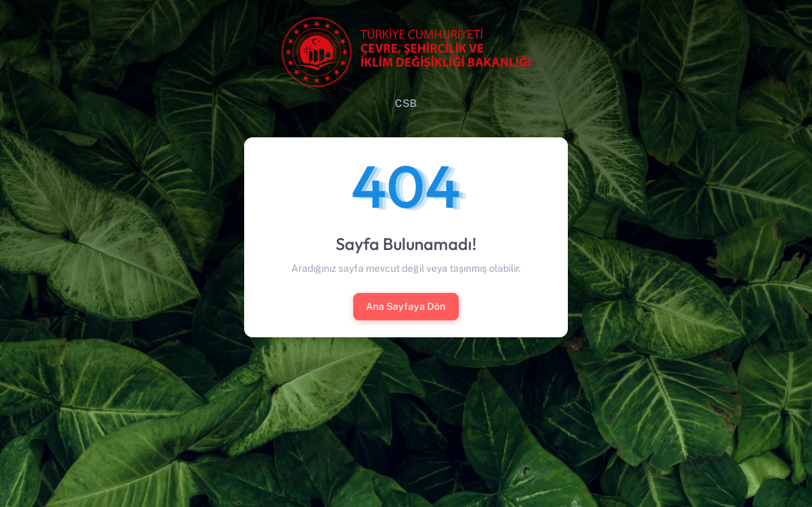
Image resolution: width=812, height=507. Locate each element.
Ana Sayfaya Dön (406, 306)
